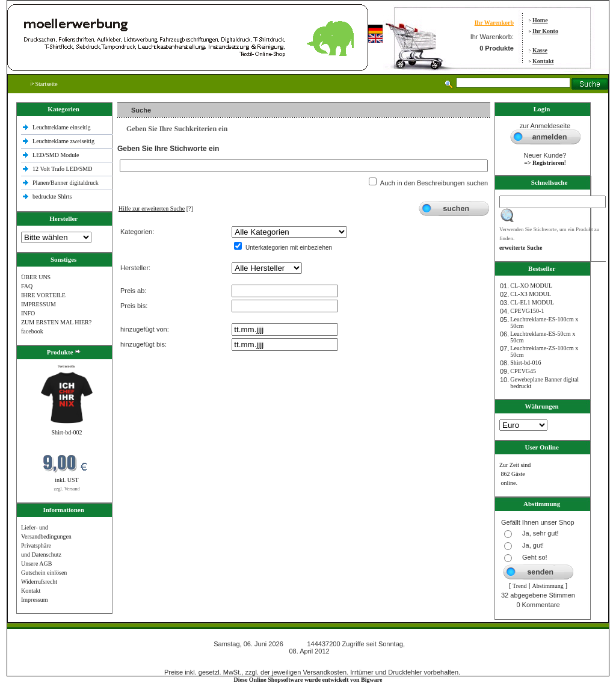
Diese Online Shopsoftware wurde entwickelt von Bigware (308, 680)
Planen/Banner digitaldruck (66, 183)
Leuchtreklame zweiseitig (64, 141)
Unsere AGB (36, 564)
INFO (28, 313)
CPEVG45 (523, 371)
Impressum (34, 600)
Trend (520, 586)
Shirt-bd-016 (525, 363)
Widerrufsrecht (39, 582)
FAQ (27, 286)
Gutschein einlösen (44, 573)
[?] (156, 209)
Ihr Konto (545, 31)
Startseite (44, 84)
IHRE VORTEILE (43, 295)
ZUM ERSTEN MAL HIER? (56, 322)
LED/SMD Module (56, 155)
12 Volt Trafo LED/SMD (62, 169)
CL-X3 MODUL (531, 294)
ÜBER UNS (36, 277)
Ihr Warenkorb (494, 23)
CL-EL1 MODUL (532, 302)
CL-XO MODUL (531, 286)
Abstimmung (548, 586)
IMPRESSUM (38, 304)
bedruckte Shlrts (52, 196)
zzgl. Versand (67, 489)
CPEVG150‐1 (527, 311)
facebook (32, 331)
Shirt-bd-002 (66, 432)
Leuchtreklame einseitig (62, 127)
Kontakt (543, 61)
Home (540, 20)
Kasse (540, 50)
